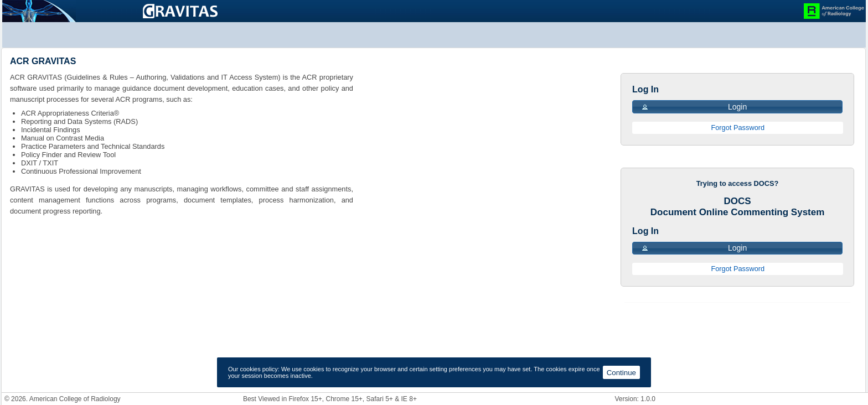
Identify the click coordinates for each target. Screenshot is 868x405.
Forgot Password (738, 128)
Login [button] (694, 107)
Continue (621, 373)
